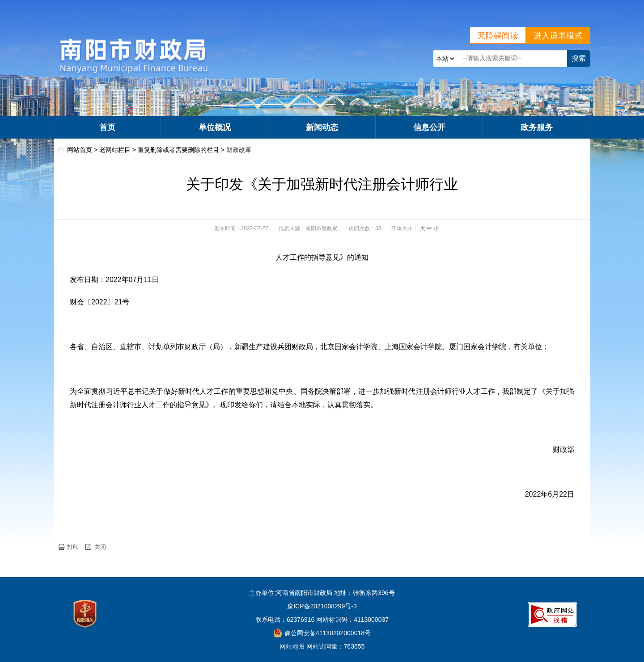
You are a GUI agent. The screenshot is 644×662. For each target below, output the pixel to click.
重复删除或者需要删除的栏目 (178, 150)
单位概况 (215, 127)
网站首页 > (83, 150)
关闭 (100, 547)
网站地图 (292, 646)
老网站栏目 (115, 150)
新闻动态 (322, 127)
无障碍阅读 (498, 36)
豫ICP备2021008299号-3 (322, 606)
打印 (73, 547)
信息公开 (429, 127)
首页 (107, 127)
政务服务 (537, 127)
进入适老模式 (558, 36)
